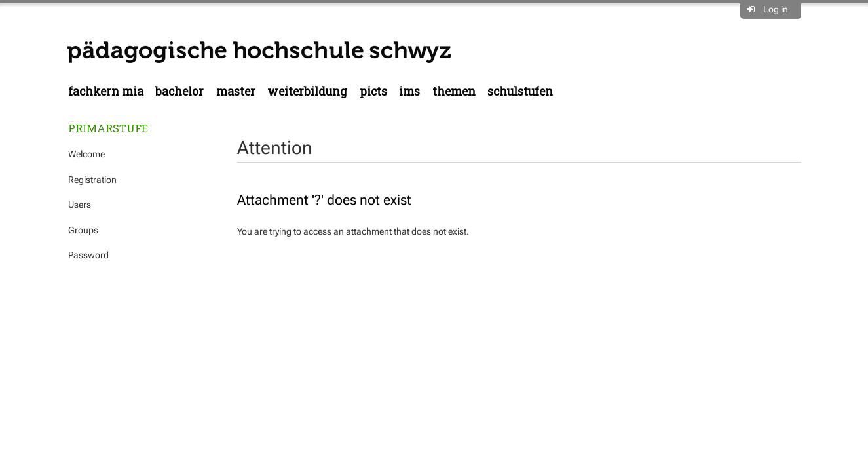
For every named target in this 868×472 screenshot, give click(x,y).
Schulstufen (520, 91)
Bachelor (179, 91)
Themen (454, 91)
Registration (92, 180)
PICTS (373, 91)
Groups (83, 230)
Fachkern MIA (106, 91)
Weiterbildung (307, 91)
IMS (409, 91)
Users (80, 205)
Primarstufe (108, 128)
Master (236, 91)
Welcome (86, 154)
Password (88, 255)
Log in (776, 9)
